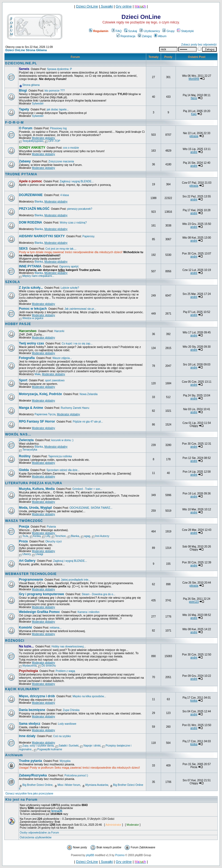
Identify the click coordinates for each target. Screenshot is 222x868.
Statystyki (185, 31)
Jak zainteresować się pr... (80, 309)
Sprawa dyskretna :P (59, 69)
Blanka (39, 202)
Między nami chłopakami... (38, 276)
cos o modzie (71, 148)
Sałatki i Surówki (69, 746)
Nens (194, 98)
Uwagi (39, 554)
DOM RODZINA (30, 222)
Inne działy (27, 736)
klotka (194, 701)
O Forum (26, 128)
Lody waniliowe (67, 724)
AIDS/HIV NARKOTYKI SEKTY (42, 236)
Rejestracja (126, 36)
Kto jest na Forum (21, 800)
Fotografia (27, 358)
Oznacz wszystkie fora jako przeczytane (29, 794)
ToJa (25, 536)
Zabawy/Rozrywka (33, 775)
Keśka (37, 536)
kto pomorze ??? (55, 91)
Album (160, 36)
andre (194, 152)
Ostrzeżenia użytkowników (36, 837)
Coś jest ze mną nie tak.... (61, 249)
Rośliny (25, 456)
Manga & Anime (31, 408)
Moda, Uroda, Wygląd (35, 508)
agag (87, 536)
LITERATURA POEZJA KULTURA (34, 483)
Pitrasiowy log (59, 128)
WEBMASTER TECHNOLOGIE (31, 574)
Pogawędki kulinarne (50, 749)
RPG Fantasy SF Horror (37, 421)
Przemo (120, 855)
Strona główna (31, 85)
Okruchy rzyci (54, 541)
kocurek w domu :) (62, 440)
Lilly (48, 536)
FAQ (117, 31)
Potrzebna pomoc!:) (76, 775)
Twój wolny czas (31, 343)
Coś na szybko (62, 736)
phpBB (90, 855)
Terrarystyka (30, 450)
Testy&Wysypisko (33, 141)
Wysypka (65, 761)
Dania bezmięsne (32, 710)
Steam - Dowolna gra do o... (99, 594)
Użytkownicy (150, 31)
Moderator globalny (43, 138)
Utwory (26, 554)
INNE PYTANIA (30, 266)
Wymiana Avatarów (97, 785)
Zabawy (25, 161)
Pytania (51, 527)
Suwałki (106, 6)
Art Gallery (27, 561)
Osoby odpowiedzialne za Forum (39, 833)
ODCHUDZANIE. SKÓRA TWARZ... (91, 508)
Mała (37, 374)
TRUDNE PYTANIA (21, 174)
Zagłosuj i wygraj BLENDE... (77, 181)
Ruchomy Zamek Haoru (75, 408)
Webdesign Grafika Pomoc (39, 612)
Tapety (24, 109)
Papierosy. (89, 236)
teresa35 (57, 811)
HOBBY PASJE (18, 324)
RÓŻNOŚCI (15, 641)
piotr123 (194, 602)
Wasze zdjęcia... (62, 358)
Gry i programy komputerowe (41, 594)
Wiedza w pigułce (33, 318)
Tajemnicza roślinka (60, 456)
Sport (23, 380)
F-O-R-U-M (14, 123)
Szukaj (131, 31)
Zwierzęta (26, 440)
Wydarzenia (30, 666)
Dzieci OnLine (87, 6)
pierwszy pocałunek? (80, 209)
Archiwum (14, 755)
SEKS (23, 249)
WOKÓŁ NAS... (18, 434)
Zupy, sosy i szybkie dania (38, 746)
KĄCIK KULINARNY (22, 689)
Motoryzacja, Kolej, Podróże (40, 394)
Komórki (25, 628)
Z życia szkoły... (31, 288)
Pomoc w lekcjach (33, 309)
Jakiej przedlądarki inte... (76, 580)
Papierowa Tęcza (45, 414)
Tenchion (60, 536)
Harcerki (59, 331)
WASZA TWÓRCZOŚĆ (24, 521)
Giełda (24, 470)
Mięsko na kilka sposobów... (89, 696)
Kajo (194, 114)
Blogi (23, 90)
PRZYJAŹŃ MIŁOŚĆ (34, 209)
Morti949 (194, 79)
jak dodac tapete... (58, 109)
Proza (23, 541)
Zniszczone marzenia (61, 161)
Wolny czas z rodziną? (73, 223)
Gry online (124, 6)
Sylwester (38, 104)
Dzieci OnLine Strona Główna (26, 50)
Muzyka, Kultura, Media (37, 489)
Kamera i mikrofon (88, 612)
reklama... (56, 628)
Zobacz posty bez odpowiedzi (199, 45)
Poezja (24, 527)
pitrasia (194, 136)
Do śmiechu (49, 666)
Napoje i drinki (92, 746)
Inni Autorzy (102, 536)
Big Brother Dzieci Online (37, 785)
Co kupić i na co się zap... (77, 344)
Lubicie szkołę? (70, 288)
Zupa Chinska (71, 710)
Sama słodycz (30, 724)
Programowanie (31, 580)
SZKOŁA (13, 282)
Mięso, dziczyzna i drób (37, 696)
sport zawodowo (55, 380)
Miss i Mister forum (69, 785)
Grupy (168, 31)
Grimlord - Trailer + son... (87, 489)
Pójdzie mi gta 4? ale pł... (88, 422)
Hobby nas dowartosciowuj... (69, 646)
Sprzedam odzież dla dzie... (63, 470)
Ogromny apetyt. (69, 266)
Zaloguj (145, 36)
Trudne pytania (30, 761)
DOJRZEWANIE (31, 195)
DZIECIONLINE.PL (21, 63)
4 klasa (65, 195)
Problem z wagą (65, 671)
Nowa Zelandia (89, 394)
